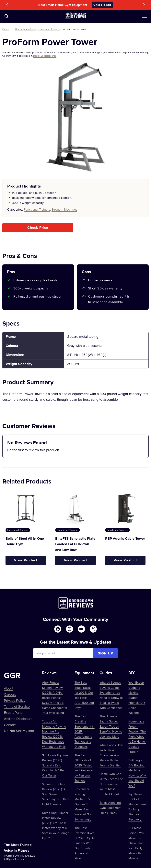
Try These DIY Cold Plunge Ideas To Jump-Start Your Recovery (137, 807)
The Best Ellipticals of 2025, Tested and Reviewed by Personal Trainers (84, 768)
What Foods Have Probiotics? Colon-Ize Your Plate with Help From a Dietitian (112, 755)
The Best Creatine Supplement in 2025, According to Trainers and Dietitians (85, 731)
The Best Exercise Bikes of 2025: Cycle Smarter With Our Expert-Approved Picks (85, 843)
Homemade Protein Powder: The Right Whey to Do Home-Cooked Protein (137, 736)
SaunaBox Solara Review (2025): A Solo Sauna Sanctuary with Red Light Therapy (55, 794)
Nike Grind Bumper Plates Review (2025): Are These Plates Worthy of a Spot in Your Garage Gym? (56, 825)
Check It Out (102, 5)
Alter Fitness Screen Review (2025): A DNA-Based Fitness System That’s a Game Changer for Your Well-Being (55, 698)
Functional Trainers (49, 29)
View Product (26, 560)
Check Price (38, 228)
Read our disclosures (45, 56)
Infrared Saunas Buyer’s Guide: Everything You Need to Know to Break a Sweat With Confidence (111, 695)
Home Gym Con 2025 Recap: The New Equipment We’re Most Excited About (111, 784)
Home (6, 29)
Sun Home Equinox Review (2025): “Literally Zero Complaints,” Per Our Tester (55, 765)
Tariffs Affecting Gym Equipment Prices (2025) (110, 808)
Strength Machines (26, 29)
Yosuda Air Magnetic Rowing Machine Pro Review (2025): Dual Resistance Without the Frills (54, 734)
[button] (7, 5)
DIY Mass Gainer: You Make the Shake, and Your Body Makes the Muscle (136, 843)
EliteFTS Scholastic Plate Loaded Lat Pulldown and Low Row (75, 544)
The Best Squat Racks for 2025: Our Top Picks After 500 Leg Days (84, 695)
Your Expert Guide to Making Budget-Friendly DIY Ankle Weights (137, 698)
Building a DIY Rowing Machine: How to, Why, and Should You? (137, 773)
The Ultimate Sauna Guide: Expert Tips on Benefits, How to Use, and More (111, 726)
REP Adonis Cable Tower (125, 539)
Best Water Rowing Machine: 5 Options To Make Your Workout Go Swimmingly (83, 804)
